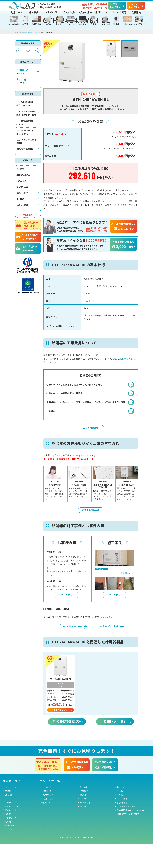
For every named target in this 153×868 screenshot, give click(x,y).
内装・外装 (128, 24)
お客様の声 (51, 12)
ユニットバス (14, 24)
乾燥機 (116, 24)
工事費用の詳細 (91, 451)
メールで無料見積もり (135, 5)
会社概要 (120, 815)
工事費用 (20, 184)
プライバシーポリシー (126, 830)
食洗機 (94, 24)
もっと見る (67, 618)
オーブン (82, 24)
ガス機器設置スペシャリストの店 (130, 834)
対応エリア (17, 12)
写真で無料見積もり (116, 5)
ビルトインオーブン (13, 834)
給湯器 (25, 24)
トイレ (48, 24)
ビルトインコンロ (12, 830)
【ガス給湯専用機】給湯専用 (25, 138)
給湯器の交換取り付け (32, 48)
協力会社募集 (122, 826)
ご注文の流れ (68, 12)
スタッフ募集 (122, 822)
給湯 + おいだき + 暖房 (26, 129)
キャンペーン (85, 822)
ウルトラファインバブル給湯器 (26, 157)
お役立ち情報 (22, 221)
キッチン (59, 24)
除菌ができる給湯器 (25, 165)
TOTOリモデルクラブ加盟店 (128, 838)
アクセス (120, 818)
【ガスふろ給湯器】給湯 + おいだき (25, 119)
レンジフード (105, 24)
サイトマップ (85, 830)
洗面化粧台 (37, 24)
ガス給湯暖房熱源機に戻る (67, 745)
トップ (18, 48)
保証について (102, 12)
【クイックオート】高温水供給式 (25, 148)
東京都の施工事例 (109, 649)
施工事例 (34, 12)
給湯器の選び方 (23, 190)
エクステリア (139, 24)
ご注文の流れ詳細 (91, 533)
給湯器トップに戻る (115, 745)
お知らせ (83, 818)
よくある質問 (119, 12)
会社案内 (136, 12)
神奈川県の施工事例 (73, 649)
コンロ (71, 24)
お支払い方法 (85, 12)
